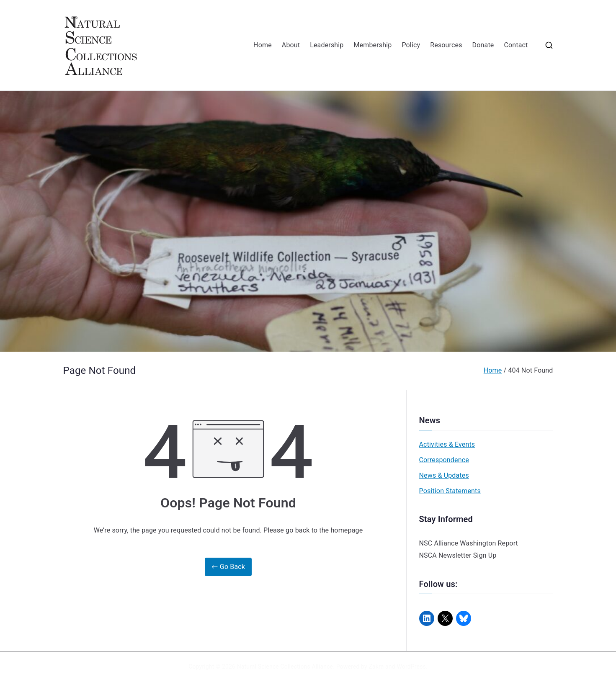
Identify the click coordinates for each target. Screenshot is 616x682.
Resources (446, 45)
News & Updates (444, 475)
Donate (483, 45)
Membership (372, 45)
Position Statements (450, 491)
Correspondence (444, 460)
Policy (411, 45)
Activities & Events (447, 444)
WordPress (411, 667)
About (291, 45)
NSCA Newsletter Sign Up (458, 555)
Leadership (327, 45)
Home (263, 45)
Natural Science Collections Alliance (285, 667)
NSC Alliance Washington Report (469, 543)
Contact (516, 45)
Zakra (376, 667)
